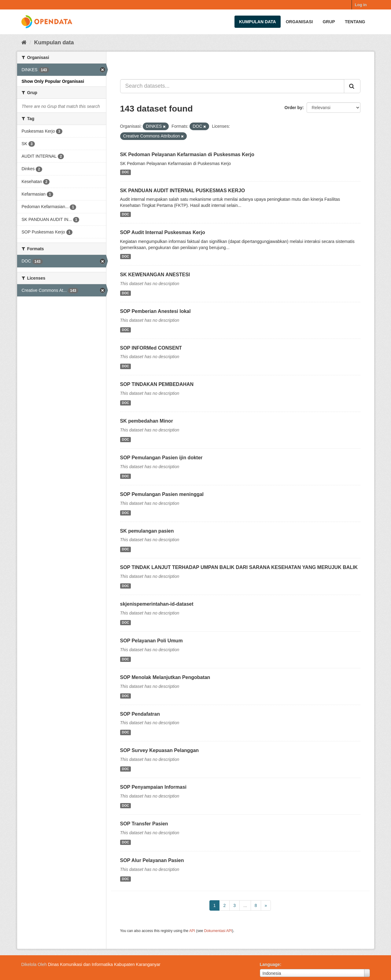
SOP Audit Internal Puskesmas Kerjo (163, 232)
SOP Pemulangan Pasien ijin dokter (161, 458)
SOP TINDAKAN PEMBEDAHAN (157, 384)
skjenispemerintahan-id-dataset (157, 604)
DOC (125, 172)
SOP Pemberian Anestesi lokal (155, 311)
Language (270, 964)
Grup (329, 22)
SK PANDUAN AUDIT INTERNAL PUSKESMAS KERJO (183, 191)
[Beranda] (24, 42)
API (192, 931)
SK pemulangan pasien (147, 531)
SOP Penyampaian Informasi (153, 787)
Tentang (355, 22)
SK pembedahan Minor (147, 421)
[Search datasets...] (232, 86)
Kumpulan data (258, 22)
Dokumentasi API (218, 931)
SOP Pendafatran (140, 714)
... (245, 905)
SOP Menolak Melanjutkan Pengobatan (165, 677)
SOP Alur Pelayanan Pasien (152, 860)
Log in (361, 5)
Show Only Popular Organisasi (53, 81)
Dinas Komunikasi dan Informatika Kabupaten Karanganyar (104, 964)
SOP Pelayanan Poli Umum (151, 641)
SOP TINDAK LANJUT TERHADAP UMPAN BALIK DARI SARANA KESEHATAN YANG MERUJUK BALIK (239, 567)
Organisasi (299, 22)
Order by (293, 108)
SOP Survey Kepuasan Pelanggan (160, 750)
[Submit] (352, 86)
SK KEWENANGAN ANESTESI (155, 275)
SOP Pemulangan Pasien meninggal (162, 494)
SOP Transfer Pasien (144, 824)
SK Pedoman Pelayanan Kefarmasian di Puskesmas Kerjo (187, 154)
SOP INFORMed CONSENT (151, 348)
